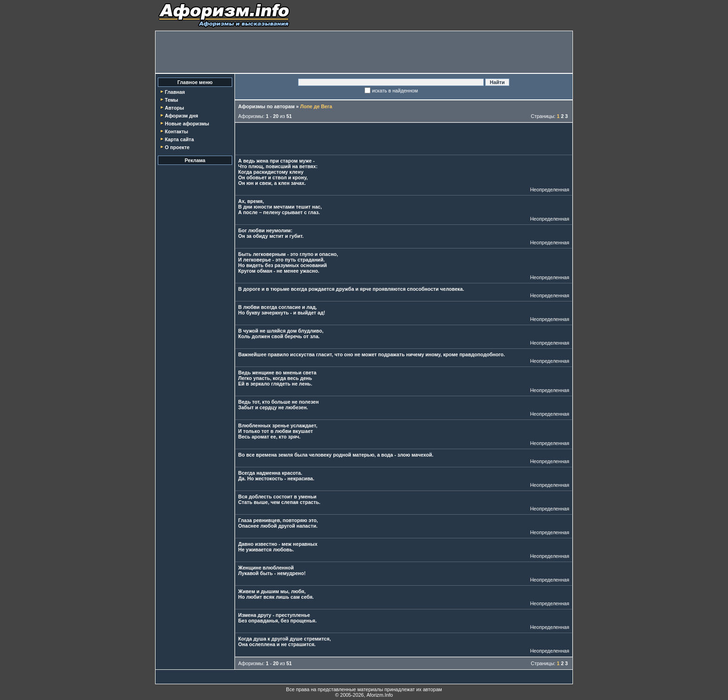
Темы (172, 100)
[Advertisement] (364, 52)
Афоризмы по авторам (266, 106)
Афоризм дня (182, 116)
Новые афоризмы (187, 124)
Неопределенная (550, 190)
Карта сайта (179, 139)
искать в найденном (395, 91)
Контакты (176, 131)
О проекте (177, 147)
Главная (175, 92)
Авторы (174, 108)
